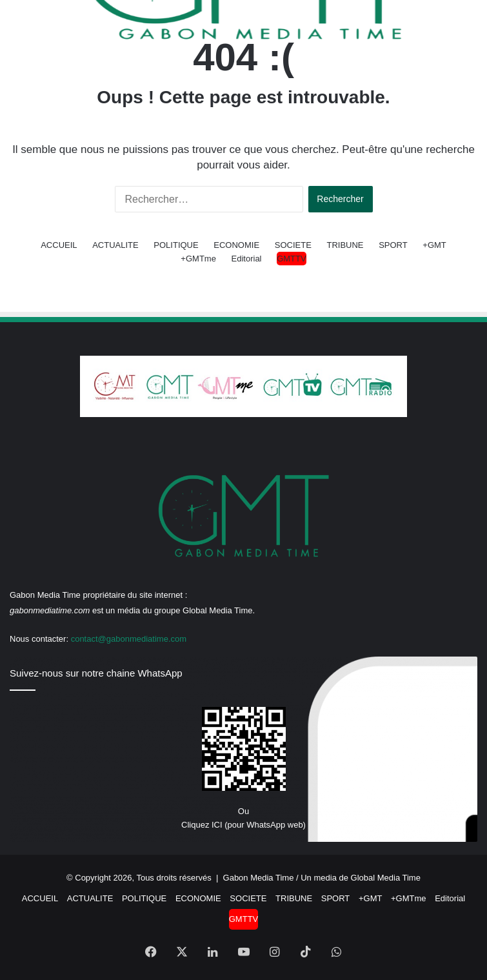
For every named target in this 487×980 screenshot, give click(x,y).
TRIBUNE (345, 245)
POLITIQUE (176, 245)
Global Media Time (386, 878)
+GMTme (198, 259)
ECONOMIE (236, 245)
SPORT (393, 245)
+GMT (434, 245)
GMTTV (292, 259)
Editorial (247, 259)
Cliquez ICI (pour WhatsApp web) (244, 825)
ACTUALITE (115, 245)
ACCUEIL (59, 245)
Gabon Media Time (259, 878)
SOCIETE (293, 245)
